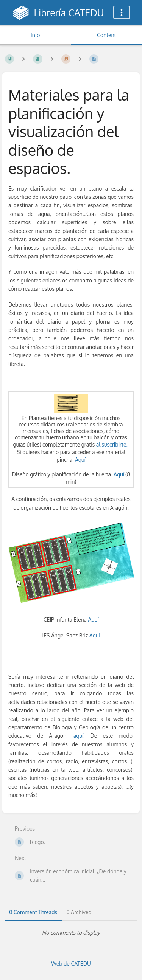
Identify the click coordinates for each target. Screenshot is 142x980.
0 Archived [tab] (79, 912)
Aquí (80, 460)
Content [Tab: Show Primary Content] (106, 35)
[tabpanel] (71, 933)
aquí (78, 736)
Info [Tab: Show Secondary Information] (35, 35)
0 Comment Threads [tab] (33, 912)
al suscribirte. (112, 444)
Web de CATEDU (71, 964)
